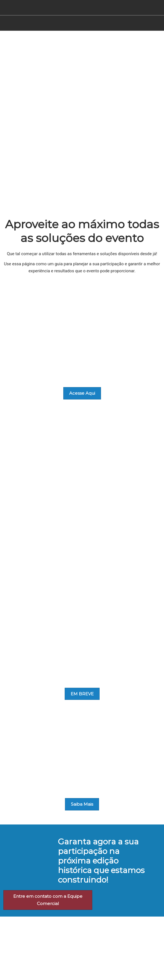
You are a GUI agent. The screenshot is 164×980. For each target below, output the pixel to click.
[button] (82, 393)
